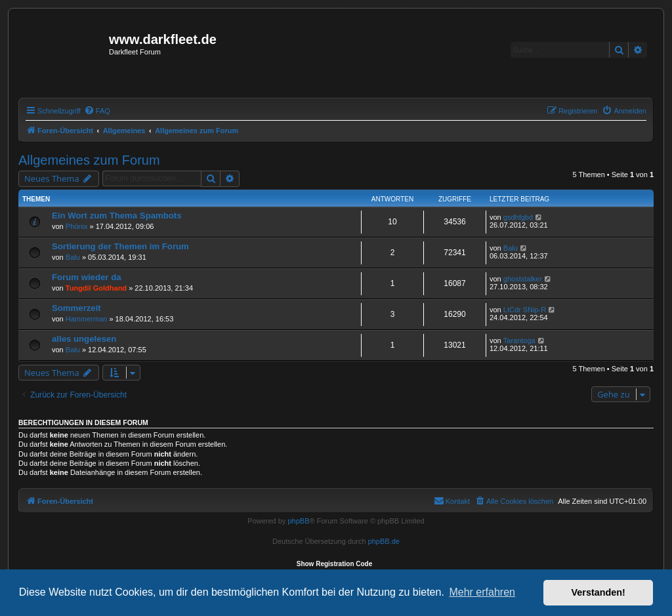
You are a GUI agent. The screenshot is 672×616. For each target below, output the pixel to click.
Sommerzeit (76, 308)
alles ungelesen (84, 339)
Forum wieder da (87, 277)
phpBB (298, 521)
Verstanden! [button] (598, 592)
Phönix (77, 226)
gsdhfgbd (518, 217)
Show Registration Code (335, 564)
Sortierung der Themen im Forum (120, 246)
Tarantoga (519, 340)
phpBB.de (384, 541)
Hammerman (87, 319)
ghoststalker (523, 279)
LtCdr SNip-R (525, 310)
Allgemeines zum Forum (89, 160)
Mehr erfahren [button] (482, 592)
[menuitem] (97, 111)
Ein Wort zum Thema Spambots (117, 216)
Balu (73, 257)
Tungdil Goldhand (96, 288)
